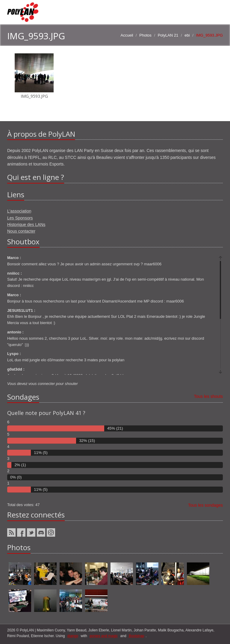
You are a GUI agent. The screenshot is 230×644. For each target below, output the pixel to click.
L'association (19, 211)
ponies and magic (104, 636)
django (73, 636)
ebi (187, 35)
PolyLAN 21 (168, 35)
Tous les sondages (205, 505)
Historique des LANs (26, 225)
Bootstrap (136, 636)
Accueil (127, 35)
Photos (145, 35)
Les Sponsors (20, 218)
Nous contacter (21, 231)
